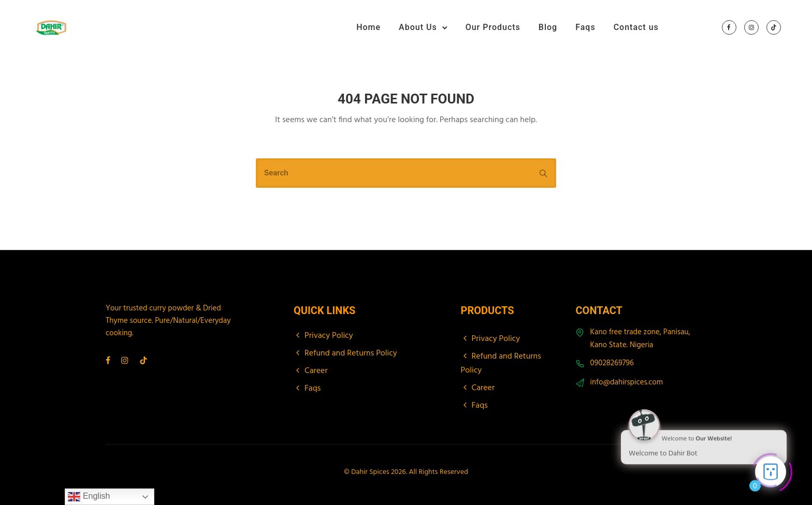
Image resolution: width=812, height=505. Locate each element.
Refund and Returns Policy (351, 353)
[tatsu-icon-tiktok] (774, 28)
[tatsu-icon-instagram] (751, 28)
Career (316, 371)
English (89, 497)
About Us (418, 27)
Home (368, 27)
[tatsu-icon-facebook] (729, 28)
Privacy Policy (329, 336)
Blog (548, 27)
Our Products (493, 27)
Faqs (585, 27)
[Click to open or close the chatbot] (771, 470)
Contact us (636, 27)
